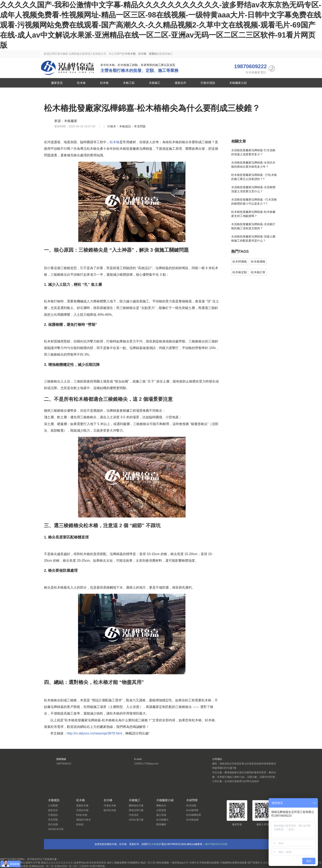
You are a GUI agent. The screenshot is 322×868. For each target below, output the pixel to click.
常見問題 (140, 126)
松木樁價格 (258, 262)
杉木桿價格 (240, 262)
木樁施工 (155, 83)
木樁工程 (129, 83)
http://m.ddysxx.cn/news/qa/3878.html (94, 733)
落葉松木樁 (82, 806)
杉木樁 (104, 83)
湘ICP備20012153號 (216, 844)
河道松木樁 (82, 810)
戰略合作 (161, 806)
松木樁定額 (240, 272)
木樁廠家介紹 (238, 83)
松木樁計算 (258, 272)
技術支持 (53, 810)
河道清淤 (134, 815)
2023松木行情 (56, 829)
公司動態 (53, 806)
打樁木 (112, 126)
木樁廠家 (71, 121)
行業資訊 (53, 815)
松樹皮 (80, 824)
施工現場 (161, 815)
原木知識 (53, 824)
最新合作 (181, 83)
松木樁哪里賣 (194, 815)
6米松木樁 (82, 815)
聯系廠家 (57, 92)
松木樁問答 (192, 810)
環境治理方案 (136, 810)
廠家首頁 (57, 83)
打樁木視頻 (208, 83)
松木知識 (191, 806)
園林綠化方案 (136, 806)
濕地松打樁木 (84, 820)
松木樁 (68, 68)
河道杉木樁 (110, 806)
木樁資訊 (125, 126)
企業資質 (161, 810)
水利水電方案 (136, 820)
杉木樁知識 (192, 820)
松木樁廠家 (155, 844)
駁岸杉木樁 (110, 810)
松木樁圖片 (162, 820)
